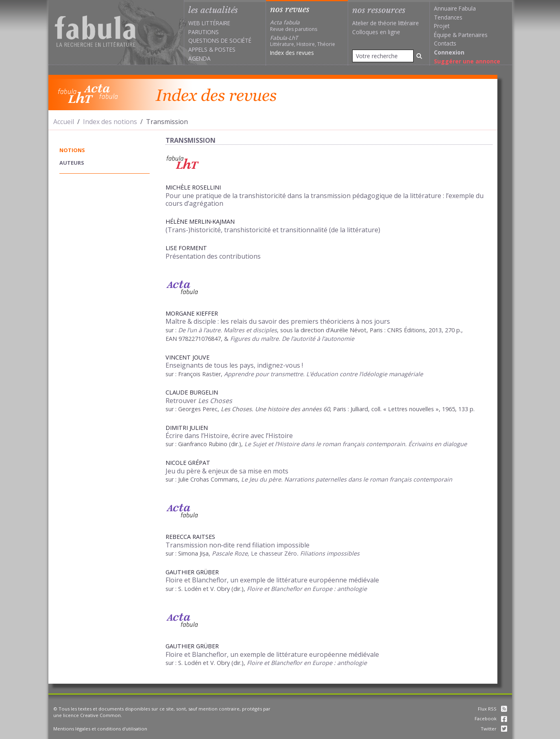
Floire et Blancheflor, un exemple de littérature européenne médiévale (272, 580)
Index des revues (292, 53)
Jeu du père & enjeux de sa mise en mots (227, 471)
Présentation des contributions (213, 256)
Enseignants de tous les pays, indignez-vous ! (234, 365)
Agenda (199, 58)
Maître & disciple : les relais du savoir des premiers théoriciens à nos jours (278, 321)
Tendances (448, 17)
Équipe (442, 35)
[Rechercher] (419, 56)
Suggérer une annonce (467, 61)
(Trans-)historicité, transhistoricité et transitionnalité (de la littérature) (273, 230)
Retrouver (199, 401)
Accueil (64, 122)
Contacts (445, 43)
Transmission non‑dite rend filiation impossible (238, 545)
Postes (225, 49)
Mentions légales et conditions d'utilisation (100, 729)
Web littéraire (209, 23)
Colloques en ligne (376, 32)
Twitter (494, 729)
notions (72, 150)
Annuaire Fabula (455, 8)
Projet (442, 26)
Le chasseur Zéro (273, 553)
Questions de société (220, 40)
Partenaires (473, 35)
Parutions (204, 32)
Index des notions (110, 122)
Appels (198, 49)
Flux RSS (492, 709)
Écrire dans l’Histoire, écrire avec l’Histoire (229, 436)
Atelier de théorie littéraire (386, 23)
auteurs (72, 163)
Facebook (491, 718)
